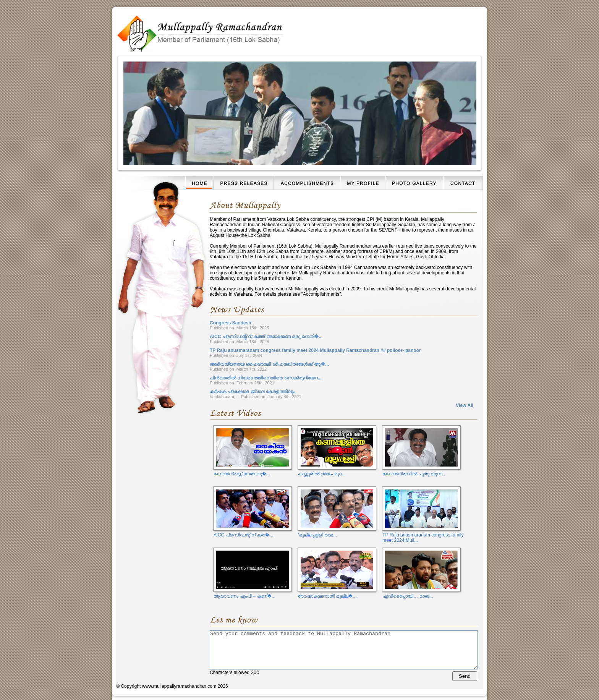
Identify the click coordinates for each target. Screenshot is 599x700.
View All (465, 405)
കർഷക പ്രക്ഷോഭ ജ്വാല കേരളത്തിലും (252, 392)
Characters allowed (343, 656)
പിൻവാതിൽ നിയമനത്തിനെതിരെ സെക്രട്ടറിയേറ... (266, 378)
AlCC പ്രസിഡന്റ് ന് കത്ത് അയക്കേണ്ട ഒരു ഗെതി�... (266, 337)
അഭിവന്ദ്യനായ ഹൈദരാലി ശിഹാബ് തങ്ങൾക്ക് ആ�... (269, 364)
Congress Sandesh (231, 323)
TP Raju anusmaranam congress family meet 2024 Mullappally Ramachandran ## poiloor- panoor (315, 350)
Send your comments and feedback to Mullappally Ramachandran (344, 650)
